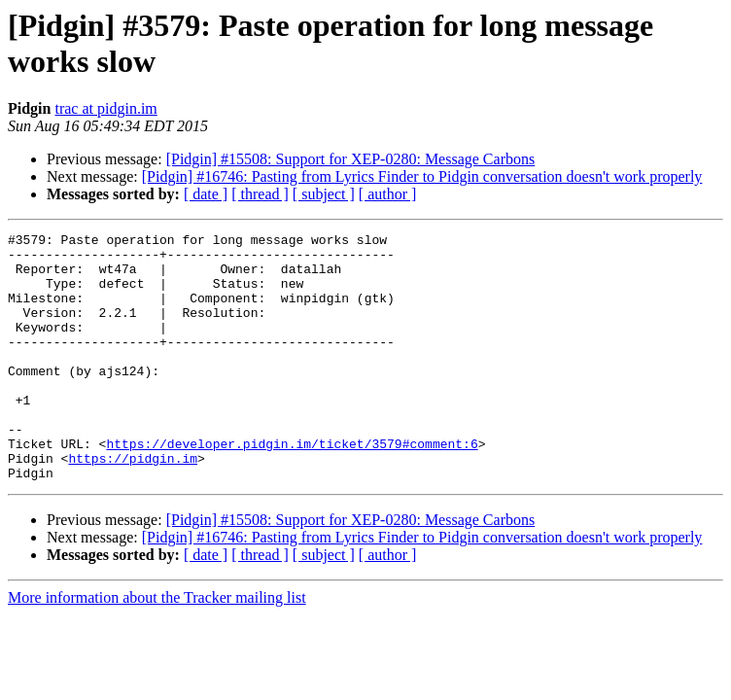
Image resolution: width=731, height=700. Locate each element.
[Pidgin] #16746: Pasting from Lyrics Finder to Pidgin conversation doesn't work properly (422, 176)
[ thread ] (260, 194)
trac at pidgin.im (105, 108)
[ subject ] (324, 194)
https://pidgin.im (133, 505)
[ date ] (206, 194)
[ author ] (388, 194)
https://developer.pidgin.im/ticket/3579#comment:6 (292, 487)
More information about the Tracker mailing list (157, 647)
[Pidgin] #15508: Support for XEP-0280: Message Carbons (351, 159)
